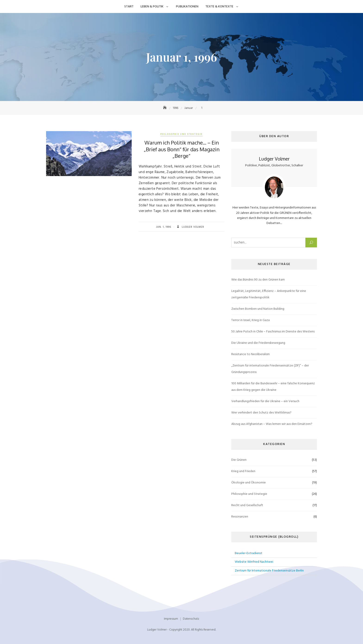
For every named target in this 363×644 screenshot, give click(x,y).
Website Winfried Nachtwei (254, 562)
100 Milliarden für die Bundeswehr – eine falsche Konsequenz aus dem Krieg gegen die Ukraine (273, 387)
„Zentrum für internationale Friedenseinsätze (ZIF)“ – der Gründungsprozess (270, 369)
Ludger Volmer (192, 227)
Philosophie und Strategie (181, 134)
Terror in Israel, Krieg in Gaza (250, 320)
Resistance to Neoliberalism (250, 354)
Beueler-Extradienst (249, 553)
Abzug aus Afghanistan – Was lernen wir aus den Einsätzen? (272, 424)
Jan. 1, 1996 (164, 227)
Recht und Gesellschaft (247, 505)
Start (129, 7)
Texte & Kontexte (219, 7)
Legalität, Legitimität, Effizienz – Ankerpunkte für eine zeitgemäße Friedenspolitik (269, 294)
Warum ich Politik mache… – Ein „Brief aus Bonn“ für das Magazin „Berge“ (182, 149)
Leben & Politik (152, 7)
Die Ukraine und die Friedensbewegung (258, 343)
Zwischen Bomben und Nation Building (258, 309)
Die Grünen (239, 460)
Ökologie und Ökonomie (249, 483)
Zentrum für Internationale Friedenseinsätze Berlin (269, 571)
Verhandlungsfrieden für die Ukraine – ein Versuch (265, 401)
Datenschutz (191, 619)
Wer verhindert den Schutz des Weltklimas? (261, 413)
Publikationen (187, 7)
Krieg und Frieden (243, 471)
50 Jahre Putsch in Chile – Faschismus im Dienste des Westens (273, 332)
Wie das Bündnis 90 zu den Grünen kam (258, 280)
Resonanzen (240, 517)
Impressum (171, 619)
